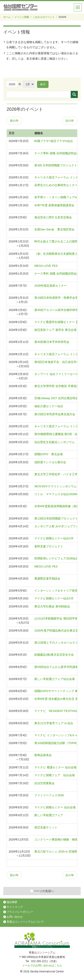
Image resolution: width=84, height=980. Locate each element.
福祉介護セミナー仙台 (49, 406)
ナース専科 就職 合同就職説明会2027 (59, 274)
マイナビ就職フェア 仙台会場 (55, 775)
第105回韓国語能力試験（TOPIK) (56, 743)
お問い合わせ (15, 917)
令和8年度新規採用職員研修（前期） (58, 506)
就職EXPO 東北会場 (48, 454)
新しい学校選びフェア (49, 815)
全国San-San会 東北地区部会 (54, 229)
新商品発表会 (43, 755)
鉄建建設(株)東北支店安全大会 (54, 655)
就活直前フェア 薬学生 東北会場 (55, 330)
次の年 (70, 121)
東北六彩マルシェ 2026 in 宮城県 (56, 852)
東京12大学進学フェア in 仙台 (54, 723)
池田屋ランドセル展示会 (50, 462)
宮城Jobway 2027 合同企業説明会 (56, 398)
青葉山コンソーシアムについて (25, 922)
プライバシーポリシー (20, 912)
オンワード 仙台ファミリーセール (56, 374)
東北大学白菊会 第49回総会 (52, 606)
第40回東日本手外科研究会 (52, 342)
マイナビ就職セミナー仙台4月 (54, 538)
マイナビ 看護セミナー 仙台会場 (55, 767)
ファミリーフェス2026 (49, 795)
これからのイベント (44, 17)
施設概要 (12, 902)
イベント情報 (22, 17)
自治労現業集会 (44, 783)
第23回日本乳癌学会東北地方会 (55, 414)
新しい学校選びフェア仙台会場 (55, 679)
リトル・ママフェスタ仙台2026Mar (57, 494)
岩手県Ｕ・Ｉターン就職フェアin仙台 (59, 197)
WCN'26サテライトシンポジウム (56, 486)
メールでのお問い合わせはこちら (42, 965)
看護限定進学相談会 (47, 579)
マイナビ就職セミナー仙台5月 (54, 598)
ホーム (7, 17)
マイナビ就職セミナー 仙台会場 (55, 807)
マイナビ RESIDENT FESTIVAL (56, 711)
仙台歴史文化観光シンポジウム (55, 442)
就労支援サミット (46, 827)
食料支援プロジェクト (49, 546)
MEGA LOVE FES (46, 266)
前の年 (14, 121)
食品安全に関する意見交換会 (53, 217)
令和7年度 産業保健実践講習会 (54, 205)
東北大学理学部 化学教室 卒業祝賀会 (58, 386)
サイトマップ (15, 907)
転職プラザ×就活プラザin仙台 (54, 141)
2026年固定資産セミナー (51, 286)
